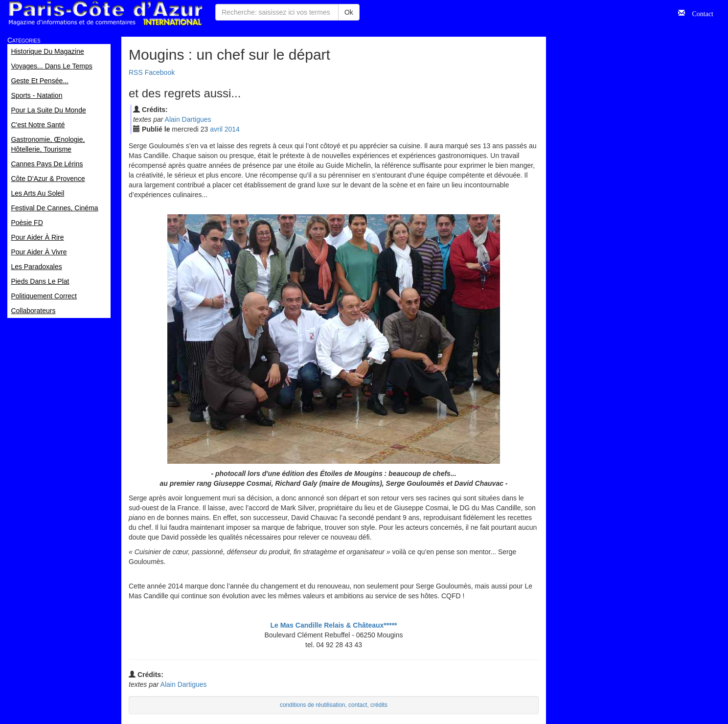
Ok (349, 12)
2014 (232, 129)
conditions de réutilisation (313, 705)
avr (216, 129)
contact (358, 705)
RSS (136, 72)
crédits (379, 705)
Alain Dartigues (188, 119)
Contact (699, 13)
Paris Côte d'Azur (105, 13)
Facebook (160, 72)
